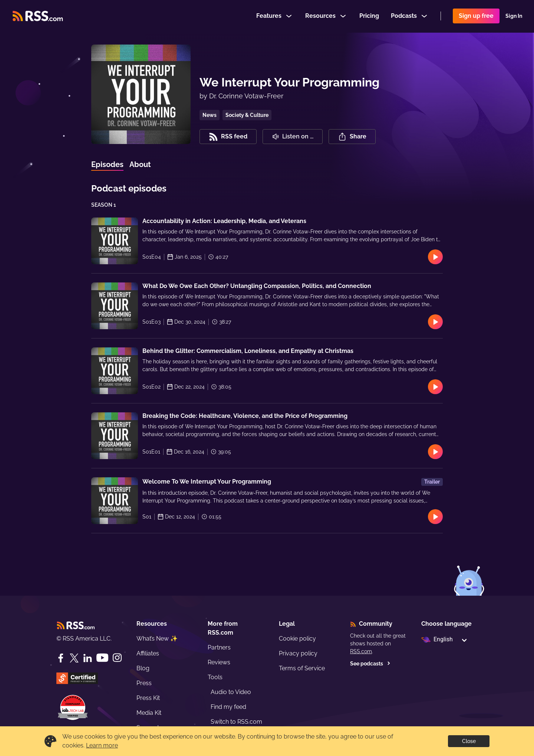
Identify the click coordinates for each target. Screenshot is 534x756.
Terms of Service (302, 668)
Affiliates (148, 653)
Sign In (514, 16)
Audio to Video (231, 692)
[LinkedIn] (88, 658)
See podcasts (370, 664)
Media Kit (149, 713)
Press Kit (148, 698)
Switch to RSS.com (236, 722)
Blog (143, 668)
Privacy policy (298, 653)
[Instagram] (117, 658)
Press (144, 683)
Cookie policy (297, 639)
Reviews (219, 662)
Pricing (369, 16)
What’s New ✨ (157, 639)
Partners (219, 647)
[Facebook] (61, 658)
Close (469, 741)
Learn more (102, 745)
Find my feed (228, 707)
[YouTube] (102, 658)
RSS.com (361, 651)
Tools (215, 677)
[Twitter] (74, 658)
